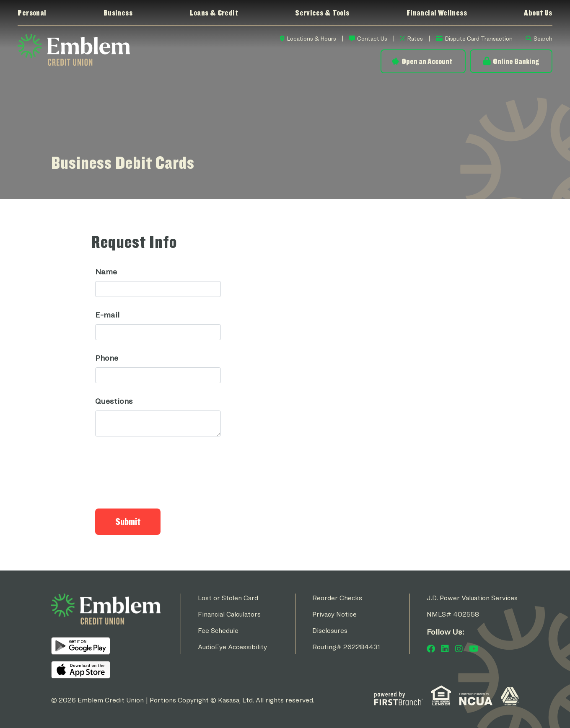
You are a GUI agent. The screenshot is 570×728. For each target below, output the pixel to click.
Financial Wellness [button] (437, 13)
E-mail (107, 314)
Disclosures (330, 630)
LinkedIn (445, 648)
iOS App (81, 669)
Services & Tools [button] (322, 13)
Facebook (431, 648)
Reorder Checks (337, 598)
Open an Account (427, 61)
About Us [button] (538, 13)
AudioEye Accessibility (232, 647)
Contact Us (372, 38)
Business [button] (118, 13)
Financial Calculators (229, 614)
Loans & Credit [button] (214, 13)
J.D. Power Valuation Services (472, 598)
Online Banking (516, 61)
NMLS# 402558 (453, 614)
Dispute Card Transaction (479, 38)
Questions (114, 401)
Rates (415, 38)
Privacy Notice (334, 614)
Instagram (459, 648)
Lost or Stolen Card (228, 598)
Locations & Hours (311, 38)
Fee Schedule (218, 630)
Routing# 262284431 (346, 647)
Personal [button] (32, 13)
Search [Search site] (543, 38)
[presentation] (159, 468)
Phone (107, 358)
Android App (81, 645)
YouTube (474, 648)
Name (106, 271)
